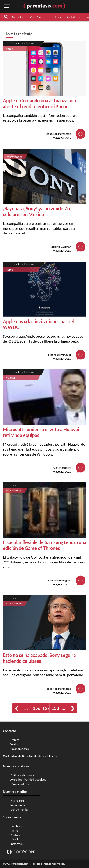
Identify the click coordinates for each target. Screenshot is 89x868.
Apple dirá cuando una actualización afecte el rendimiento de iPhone (39, 103)
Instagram (16, 844)
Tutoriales (54, 17)
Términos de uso (20, 784)
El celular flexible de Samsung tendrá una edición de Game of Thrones (44, 545)
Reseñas (36, 17)
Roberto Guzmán (61, 247)
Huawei (10, 378)
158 (55, 708)
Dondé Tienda (19, 809)
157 (46, 708)
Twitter (15, 830)
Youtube (16, 835)
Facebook (16, 826)
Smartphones (14, 157)
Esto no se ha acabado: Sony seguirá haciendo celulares (39, 658)
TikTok (14, 839)
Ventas (14, 744)
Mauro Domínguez (60, 355)
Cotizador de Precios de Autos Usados (30, 756)
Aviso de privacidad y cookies (28, 780)
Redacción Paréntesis (58, 134)
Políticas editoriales (22, 775)
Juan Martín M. (62, 468)
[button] (6, 17)
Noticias (18, 17)
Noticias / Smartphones (20, 43)
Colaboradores (20, 749)
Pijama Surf (17, 801)
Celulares (74, 17)
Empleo (15, 740)
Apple (9, 49)
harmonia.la (18, 805)
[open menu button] (7, 6)
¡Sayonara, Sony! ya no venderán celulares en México (36, 211)
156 (36, 708)
